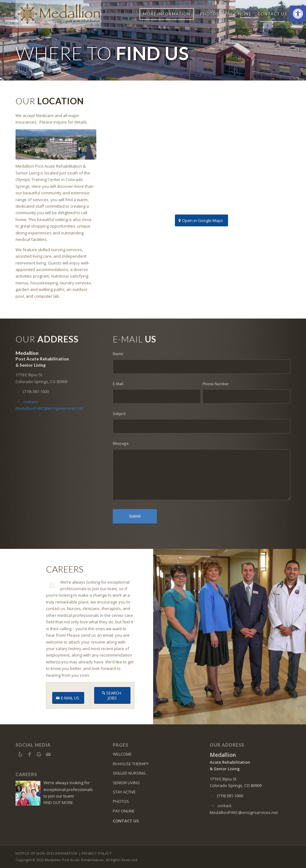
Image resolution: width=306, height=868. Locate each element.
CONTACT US (126, 821)
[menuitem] (167, 14)
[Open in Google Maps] (201, 221)
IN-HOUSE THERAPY (131, 764)
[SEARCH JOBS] (112, 695)
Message (121, 443)
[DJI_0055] (56, 145)
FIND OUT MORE (58, 802)
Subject (119, 414)
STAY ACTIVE (124, 792)
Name (118, 354)
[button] (298, 14)
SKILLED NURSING (129, 773)
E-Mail (118, 384)
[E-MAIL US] (68, 698)
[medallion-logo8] (58, 14)
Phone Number (216, 384)
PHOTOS (121, 801)
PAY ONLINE (124, 811)
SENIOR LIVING (126, 783)
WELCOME (122, 754)
